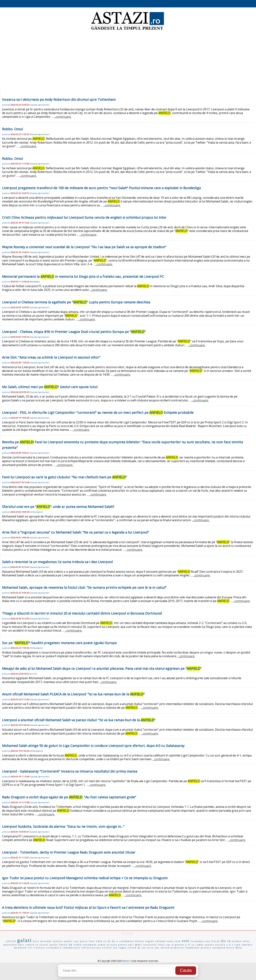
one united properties (170, 948)
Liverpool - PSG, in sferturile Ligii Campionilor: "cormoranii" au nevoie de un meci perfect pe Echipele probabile (98, 412)
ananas (210, 945)
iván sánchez (243, 945)
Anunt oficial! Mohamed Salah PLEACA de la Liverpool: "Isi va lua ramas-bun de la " (73, 694)
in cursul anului (47, 945)
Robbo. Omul (12, 129)
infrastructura (91, 948)
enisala (220, 945)
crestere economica (48, 948)
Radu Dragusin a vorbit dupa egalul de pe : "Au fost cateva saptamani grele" (69, 797)
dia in (226, 941)
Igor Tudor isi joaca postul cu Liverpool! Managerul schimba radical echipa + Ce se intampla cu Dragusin (85, 878)
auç (77, 941)
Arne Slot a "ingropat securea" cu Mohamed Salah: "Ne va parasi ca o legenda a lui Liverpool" (76, 532)
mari (138, 945)
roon (178, 941)
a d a (230, 945)
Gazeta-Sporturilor (40, 105)
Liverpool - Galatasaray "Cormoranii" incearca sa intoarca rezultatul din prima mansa (70, 771)
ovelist (107, 948)
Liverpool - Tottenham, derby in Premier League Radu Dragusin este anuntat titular (69, 852)
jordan (237, 941)
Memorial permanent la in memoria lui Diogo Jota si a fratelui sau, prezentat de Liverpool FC (83, 276)
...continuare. (63, 117)
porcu (84, 941)
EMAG (128, 934)
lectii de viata (70, 945)
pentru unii (126, 945)
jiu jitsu (148, 948)
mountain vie (23, 948)
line (92, 941)
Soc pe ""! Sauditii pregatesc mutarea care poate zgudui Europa (59, 643)
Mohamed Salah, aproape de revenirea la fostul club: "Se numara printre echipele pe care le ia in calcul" (84, 587)
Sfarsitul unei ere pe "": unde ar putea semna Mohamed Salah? (58, 507)
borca (231, 948)
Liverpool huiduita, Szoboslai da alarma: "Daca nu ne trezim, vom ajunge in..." (63, 826)
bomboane (193, 948)
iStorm (126, 961)
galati (24, 940)
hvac (36, 941)
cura (99, 941)
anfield (11, 941)
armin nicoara (107, 945)
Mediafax (35, 282)
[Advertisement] (128, 61)
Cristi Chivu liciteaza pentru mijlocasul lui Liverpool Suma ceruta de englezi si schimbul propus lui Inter (84, 217)
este (186, 941)
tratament (90, 945)
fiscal (215, 941)
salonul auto (164, 941)
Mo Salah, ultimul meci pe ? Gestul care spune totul (50, 387)
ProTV (33, 674)
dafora (140, 941)
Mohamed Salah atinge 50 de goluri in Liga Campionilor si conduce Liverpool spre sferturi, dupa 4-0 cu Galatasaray (93, 746)
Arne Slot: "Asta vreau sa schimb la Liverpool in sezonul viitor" (51, 357)
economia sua (200, 941)
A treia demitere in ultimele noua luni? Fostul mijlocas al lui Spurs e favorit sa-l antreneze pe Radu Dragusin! (88, 907)
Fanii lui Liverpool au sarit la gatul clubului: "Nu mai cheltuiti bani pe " (64, 477)
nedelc (68, 941)
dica (239, 948)
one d (170, 945)
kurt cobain (26, 945)
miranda (46, 941)
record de (134, 948)
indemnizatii (72, 948)
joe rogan (120, 948)
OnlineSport (36, 512)
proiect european (213, 948)
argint (150, 941)
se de (107, 941)
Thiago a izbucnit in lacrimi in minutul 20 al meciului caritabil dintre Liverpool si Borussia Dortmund (82, 613)
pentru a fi (183, 945)
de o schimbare (123, 941)
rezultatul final (154, 945)
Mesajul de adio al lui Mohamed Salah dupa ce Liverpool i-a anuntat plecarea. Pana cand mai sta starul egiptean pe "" (102, 668)
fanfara (58, 941)
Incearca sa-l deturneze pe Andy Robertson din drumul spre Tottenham (59, 99)
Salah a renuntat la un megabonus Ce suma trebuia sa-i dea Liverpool (57, 562)
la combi (198, 945)
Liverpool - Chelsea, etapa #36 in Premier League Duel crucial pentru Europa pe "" (74, 332)
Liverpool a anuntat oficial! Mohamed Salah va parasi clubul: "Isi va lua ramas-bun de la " (79, 720)
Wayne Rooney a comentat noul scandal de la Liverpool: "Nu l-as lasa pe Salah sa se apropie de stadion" (84, 247)
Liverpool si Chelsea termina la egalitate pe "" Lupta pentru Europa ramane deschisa (76, 302)
